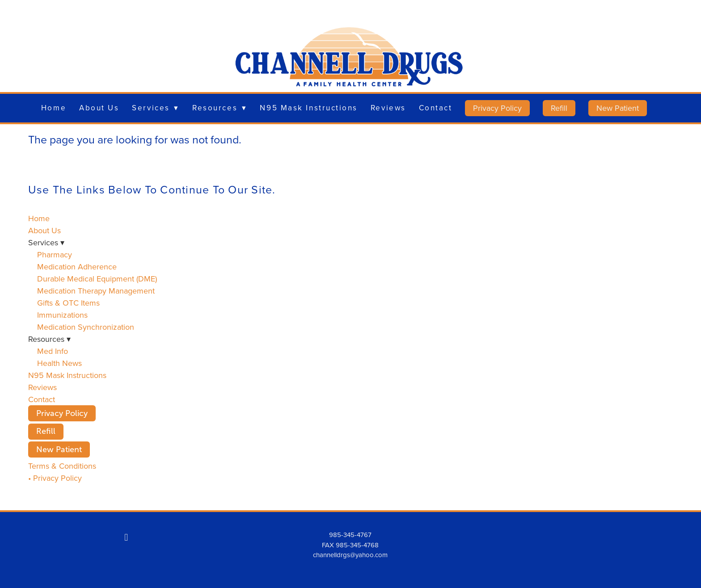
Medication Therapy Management (96, 291)
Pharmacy (55, 254)
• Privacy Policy (55, 478)
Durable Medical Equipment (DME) (97, 279)
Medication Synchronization (86, 327)
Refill (559, 108)
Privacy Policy (497, 108)
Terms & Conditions (62, 466)
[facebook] (126, 537)
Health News (59, 363)
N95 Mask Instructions (309, 108)
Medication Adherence (77, 267)
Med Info (53, 351)
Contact (436, 108)
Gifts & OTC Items (68, 303)
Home (54, 108)
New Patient (618, 108)
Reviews (388, 108)
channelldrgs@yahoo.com (350, 555)
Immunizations (62, 315)
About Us (99, 108)
